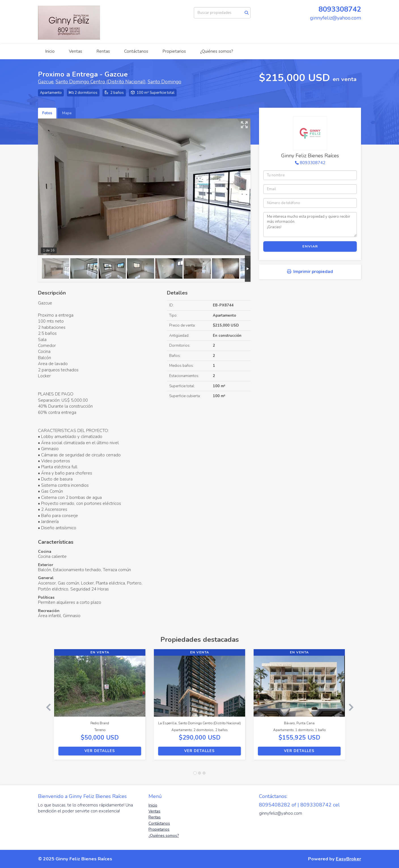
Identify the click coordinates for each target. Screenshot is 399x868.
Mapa (67, 113)
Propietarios (174, 51)
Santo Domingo (165, 82)
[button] (46, 707)
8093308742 (340, 9)
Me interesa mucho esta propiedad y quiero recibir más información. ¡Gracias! (310, 225)
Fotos (47, 113)
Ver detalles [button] (100, 751)
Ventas (76, 51)
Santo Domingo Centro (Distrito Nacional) (101, 82)
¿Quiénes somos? (217, 51)
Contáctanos (136, 51)
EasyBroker (348, 859)
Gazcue (46, 82)
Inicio (50, 51)
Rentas (103, 51)
